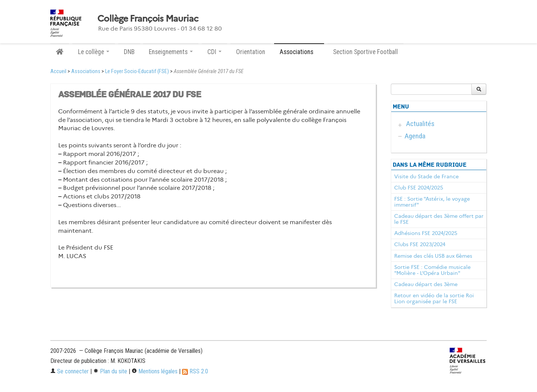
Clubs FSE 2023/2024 (420, 244)
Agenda (415, 136)
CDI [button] (214, 52)
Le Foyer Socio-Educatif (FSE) (137, 71)
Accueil (58, 71)
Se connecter (70, 371)
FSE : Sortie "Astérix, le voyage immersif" (432, 202)
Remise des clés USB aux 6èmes (433, 256)
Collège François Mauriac (148, 19)
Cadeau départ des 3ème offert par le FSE (439, 219)
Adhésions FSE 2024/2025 (426, 233)
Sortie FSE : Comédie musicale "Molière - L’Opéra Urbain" (432, 270)
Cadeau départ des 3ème (426, 284)
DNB (129, 52)
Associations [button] (299, 52)
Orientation (251, 52)
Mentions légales (155, 371)
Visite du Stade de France (426, 176)
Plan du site (110, 371)
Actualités (420, 124)
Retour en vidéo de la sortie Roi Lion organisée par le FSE (434, 298)
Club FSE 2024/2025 (419, 188)
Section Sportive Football (365, 52)
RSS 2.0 (195, 371)
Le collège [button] (94, 52)
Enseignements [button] (171, 52)
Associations (86, 71)
